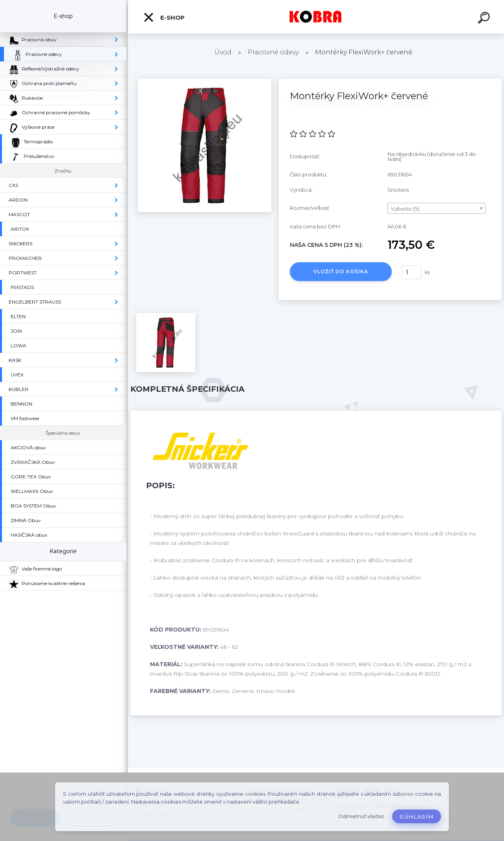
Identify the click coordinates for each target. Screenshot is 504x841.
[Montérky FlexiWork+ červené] (205, 82)
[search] (485, 19)
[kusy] (411, 272)
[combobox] (436, 208)
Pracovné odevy (273, 52)
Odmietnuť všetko (361, 816)
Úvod (223, 52)
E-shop (164, 17)
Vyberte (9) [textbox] (405, 209)
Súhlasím (417, 817)
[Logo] (316, 17)
